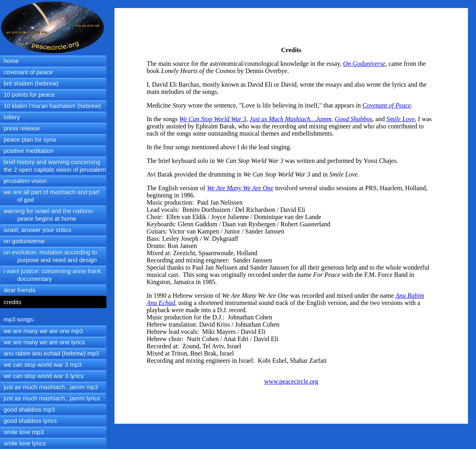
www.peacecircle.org (291, 381)
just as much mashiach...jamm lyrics (52, 398)
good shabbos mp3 (29, 409)
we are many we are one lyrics (44, 342)
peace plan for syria (30, 139)
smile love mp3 (24, 432)
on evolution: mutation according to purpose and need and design (49, 256)
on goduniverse (24, 241)
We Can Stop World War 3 (213, 119)
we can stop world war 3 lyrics (44, 376)
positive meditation (29, 151)
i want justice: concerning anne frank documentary (51, 275)
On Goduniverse (364, 64)
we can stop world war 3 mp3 (43, 365)
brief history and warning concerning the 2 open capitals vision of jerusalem (53, 166)
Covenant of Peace (387, 105)
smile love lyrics (25, 443)
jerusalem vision (25, 181)
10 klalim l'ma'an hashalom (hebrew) (52, 106)
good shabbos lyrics (30, 421)
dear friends (19, 290)
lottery (12, 117)
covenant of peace (28, 72)
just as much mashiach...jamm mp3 (51, 387)
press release (22, 128)
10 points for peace (29, 94)
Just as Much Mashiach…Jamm (290, 119)
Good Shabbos (353, 119)
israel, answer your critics (37, 230)
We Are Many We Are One (240, 188)
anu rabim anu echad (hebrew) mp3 (51, 353)
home (11, 61)
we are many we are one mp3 (43, 331)
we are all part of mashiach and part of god (50, 196)
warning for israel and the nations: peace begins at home (47, 215)
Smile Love (401, 119)
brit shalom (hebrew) (31, 83)
